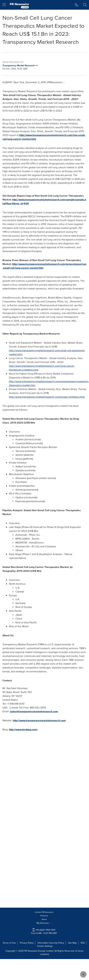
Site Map (72, 943)
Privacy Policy (27, 943)
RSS (83, 943)
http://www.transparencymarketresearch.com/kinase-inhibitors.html (47, 397)
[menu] (4, 5)
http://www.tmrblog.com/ (23, 729)
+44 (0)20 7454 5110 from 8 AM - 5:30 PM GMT (44, 932)
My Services (44, 923)
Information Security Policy (51, 943)
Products (44, 916)
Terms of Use (9, 943)
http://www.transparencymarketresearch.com (39, 720)
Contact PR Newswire (44, 912)
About (44, 919)
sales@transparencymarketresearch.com (34, 711)
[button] (77, 5)
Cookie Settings (45, 946)
